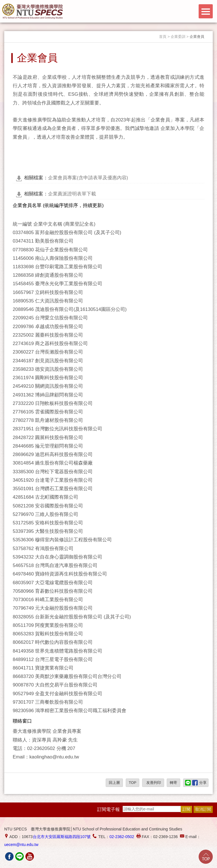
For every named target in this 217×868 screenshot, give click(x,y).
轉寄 (173, 783)
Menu (206, 11)
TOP (133, 783)
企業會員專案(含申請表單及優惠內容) (76, 178)
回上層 (114, 783)
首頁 (163, 37)
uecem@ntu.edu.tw (21, 845)
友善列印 (153, 783)
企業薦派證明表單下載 (60, 194)
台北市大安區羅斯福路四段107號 (62, 837)
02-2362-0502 (122, 837)
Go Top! (206, 857)
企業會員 (197, 37)
